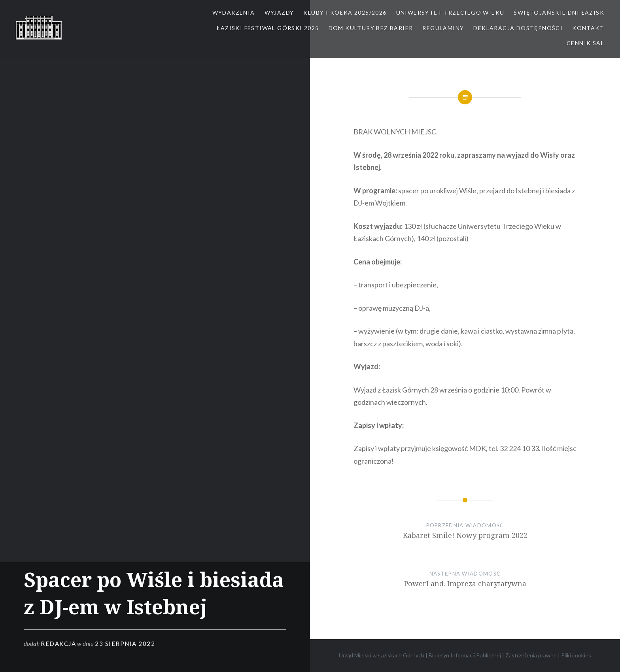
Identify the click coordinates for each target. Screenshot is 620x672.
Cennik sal (585, 43)
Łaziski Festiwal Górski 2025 (268, 28)
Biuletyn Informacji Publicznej (465, 655)
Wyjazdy (279, 12)
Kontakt (588, 28)
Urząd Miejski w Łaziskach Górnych (382, 655)
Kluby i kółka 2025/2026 (345, 12)
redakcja (58, 644)
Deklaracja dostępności (518, 28)
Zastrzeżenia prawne (531, 655)
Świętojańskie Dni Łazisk (559, 12)
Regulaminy (443, 28)
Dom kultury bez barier (371, 28)
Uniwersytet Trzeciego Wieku (450, 12)
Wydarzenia (234, 12)
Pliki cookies (576, 655)
